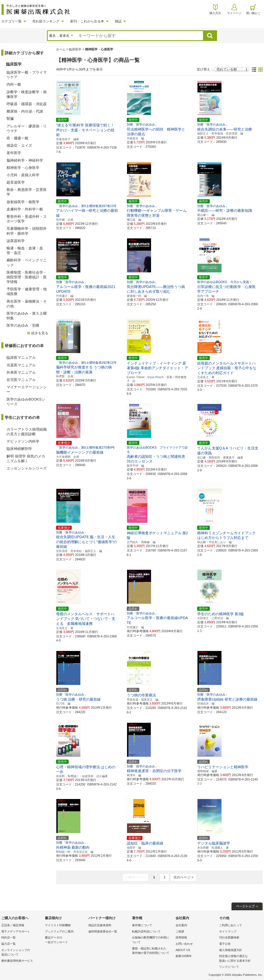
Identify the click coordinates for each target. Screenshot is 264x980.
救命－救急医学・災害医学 (27, 192)
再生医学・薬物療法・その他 (27, 304)
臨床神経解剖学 (19, 449)
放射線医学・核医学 (23, 202)
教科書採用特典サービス (17, 961)
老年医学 (14, 153)
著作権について (142, 925)
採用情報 (181, 937)
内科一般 (14, 84)
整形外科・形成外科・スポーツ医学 (27, 219)
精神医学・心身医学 (23, 168)
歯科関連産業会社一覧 (103, 931)
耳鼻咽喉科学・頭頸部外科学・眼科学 (27, 231)
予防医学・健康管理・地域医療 (27, 291)
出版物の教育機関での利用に (152, 940)
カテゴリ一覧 (11, 21)
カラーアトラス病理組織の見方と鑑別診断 (27, 432)
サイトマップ (228, 931)
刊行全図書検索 (229, 937)
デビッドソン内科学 (23, 441)
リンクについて (229, 967)
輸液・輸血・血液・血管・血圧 (25, 250)
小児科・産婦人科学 (23, 175)
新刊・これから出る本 (87, 21)
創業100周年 (184, 956)
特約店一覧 (8, 937)
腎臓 (10, 119)
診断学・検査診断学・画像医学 (27, 94)
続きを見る (40, 333)
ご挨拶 (180, 931)
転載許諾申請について (146, 931)
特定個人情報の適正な (240, 959)
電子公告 (225, 944)
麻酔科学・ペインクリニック (27, 262)
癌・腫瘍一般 (17, 138)
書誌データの (65, 940)
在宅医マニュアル (21, 380)
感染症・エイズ (19, 145)
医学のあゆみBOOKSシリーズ (26, 402)
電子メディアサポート (16, 931)
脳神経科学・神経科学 (25, 160)
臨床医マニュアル (21, 357)
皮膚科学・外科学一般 (25, 209)
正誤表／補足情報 (13, 925)
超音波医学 (16, 182)
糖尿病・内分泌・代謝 (25, 111)
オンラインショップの (22, 953)
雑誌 (118, 21)
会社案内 (181, 925)
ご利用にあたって (231, 925)
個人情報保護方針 (231, 950)
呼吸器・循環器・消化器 (27, 104)
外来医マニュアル (21, 372)
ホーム (61, 49)
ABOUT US (183, 950)
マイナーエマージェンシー (27, 389)
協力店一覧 (8, 944)
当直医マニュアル (21, 365)
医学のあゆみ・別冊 (23, 325)
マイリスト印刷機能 (58, 925)
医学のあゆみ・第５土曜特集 (27, 316)
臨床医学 (75, 49)
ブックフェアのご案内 (59, 931)
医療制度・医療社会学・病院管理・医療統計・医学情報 (27, 277)
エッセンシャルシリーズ (27, 468)
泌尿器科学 (16, 241)
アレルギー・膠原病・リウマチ (27, 128)
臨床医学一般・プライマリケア (27, 75)
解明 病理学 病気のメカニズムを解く (26, 459)
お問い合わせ (184, 944)
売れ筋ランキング (46, 21)
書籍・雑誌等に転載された (152, 951)
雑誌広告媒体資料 (100, 925)
